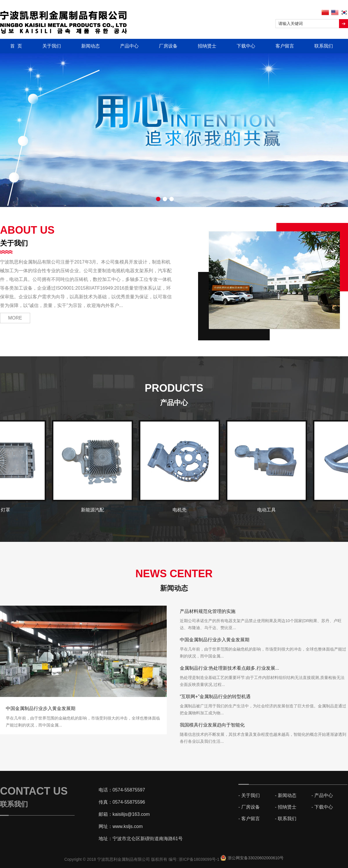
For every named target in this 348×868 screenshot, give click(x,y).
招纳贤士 (207, 46)
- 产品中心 (322, 795)
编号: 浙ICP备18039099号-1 (195, 859)
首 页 (16, 46)
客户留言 (285, 46)
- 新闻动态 (286, 795)
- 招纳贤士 (286, 807)
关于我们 (52, 46)
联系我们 (324, 46)
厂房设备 (168, 46)
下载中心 (246, 46)
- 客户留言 (249, 819)
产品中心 (129, 46)
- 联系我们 (286, 819)
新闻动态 (90, 46)
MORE (15, 318)
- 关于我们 (249, 795)
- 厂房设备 (249, 807)
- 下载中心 (322, 807)
